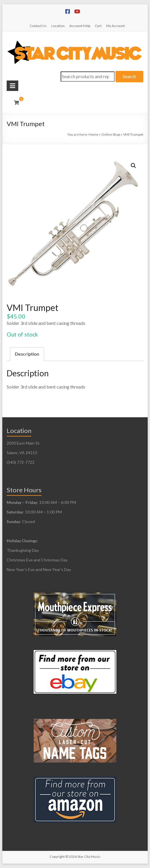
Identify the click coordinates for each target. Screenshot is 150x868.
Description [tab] (27, 354)
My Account (115, 26)
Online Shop (111, 134)
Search (129, 76)
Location (58, 26)
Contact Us (38, 26)
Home (93, 134)
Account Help (80, 26)
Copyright (57, 857)
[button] (133, 166)
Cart (98, 26)
